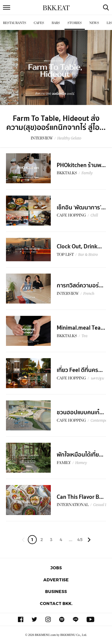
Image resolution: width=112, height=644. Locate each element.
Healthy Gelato (69, 138)
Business (56, 591)
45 (80, 539)
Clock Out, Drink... (79, 247)
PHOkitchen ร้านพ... (81, 165)
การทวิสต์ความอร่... (80, 286)
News (94, 23)
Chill (94, 215)
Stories (75, 23)
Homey (81, 463)
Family (87, 173)
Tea (85, 336)
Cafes (39, 23)
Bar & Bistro (88, 255)
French (89, 294)
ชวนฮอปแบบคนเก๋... (80, 412)
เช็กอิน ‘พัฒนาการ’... (81, 208)
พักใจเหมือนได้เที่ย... (80, 455)
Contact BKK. (56, 603)
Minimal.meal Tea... (81, 328)
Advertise (56, 580)
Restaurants (15, 23)
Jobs (56, 568)
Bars (56, 23)
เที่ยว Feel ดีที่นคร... (80, 370)
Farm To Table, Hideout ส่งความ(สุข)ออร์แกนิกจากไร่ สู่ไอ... (56, 123)
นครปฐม (97, 378)
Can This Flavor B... (80, 497)
